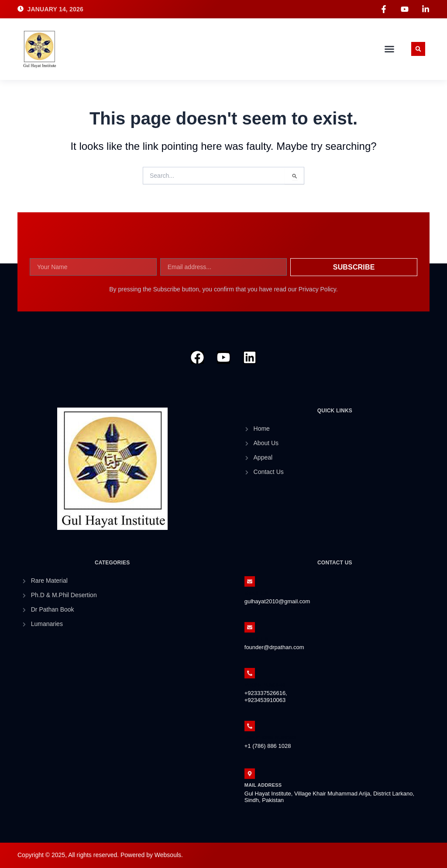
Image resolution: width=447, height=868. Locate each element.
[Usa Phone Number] (250, 726)
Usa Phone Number (271, 737)
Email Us (256, 593)
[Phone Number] (250, 673)
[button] (389, 49)
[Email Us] (250, 581)
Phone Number (265, 685)
